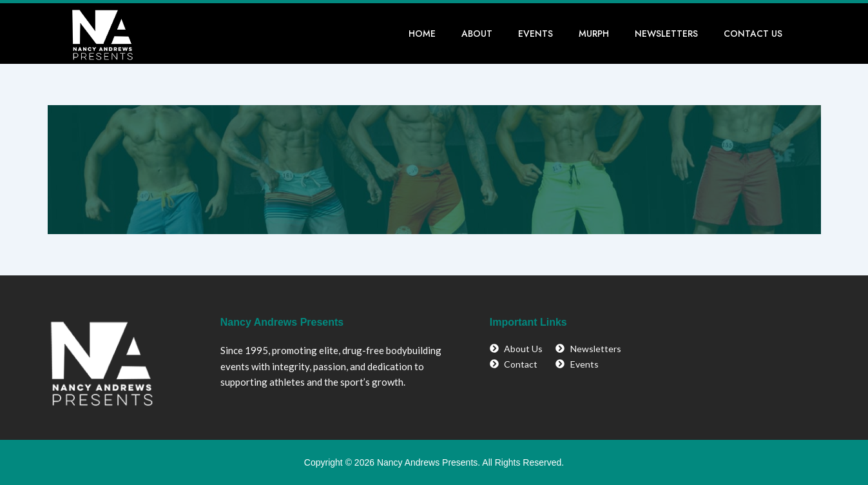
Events (535, 34)
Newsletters (666, 34)
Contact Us (753, 34)
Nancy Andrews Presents (282, 322)
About (477, 34)
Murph (594, 34)
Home (422, 34)
